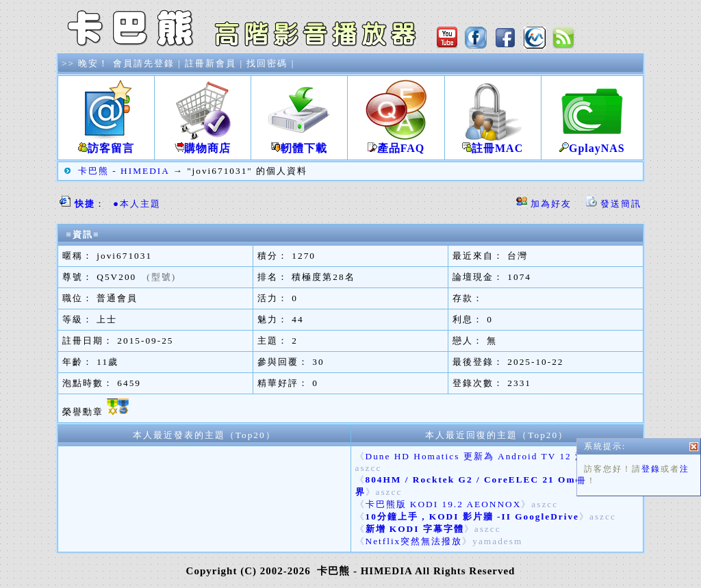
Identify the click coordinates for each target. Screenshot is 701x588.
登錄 (651, 474)
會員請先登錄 (144, 63)
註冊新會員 (211, 63)
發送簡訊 (621, 204)
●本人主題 (137, 204)
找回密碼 (267, 63)
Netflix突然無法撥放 (414, 541)
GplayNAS (592, 143)
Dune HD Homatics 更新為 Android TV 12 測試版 (486, 456)
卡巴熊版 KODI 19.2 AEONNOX (444, 504)
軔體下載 (299, 143)
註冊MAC (493, 143)
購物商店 (203, 143)
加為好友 (551, 204)
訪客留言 (106, 143)
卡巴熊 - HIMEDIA (124, 171)
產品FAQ (396, 143)
